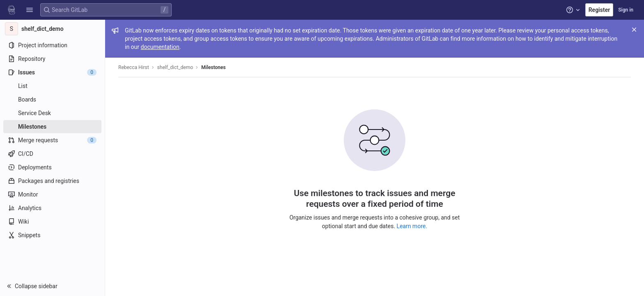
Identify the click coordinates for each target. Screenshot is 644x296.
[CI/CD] (52, 154)
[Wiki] (52, 222)
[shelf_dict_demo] (53, 29)
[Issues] (52, 72)
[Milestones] (52, 127)
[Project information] (52, 45)
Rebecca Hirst (134, 67)
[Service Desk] (52, 113)
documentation (160, 47)
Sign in (626, 10)
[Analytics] (52, 208)
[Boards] (52, 99)
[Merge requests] (52, 140)
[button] (30, 10)
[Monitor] (52, 194)
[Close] (634, 30)
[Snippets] (52, 235)
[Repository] (52, 59)
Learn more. (412, 226)
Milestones (213, 67)
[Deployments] (52, 167)
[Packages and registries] (52, 181)
